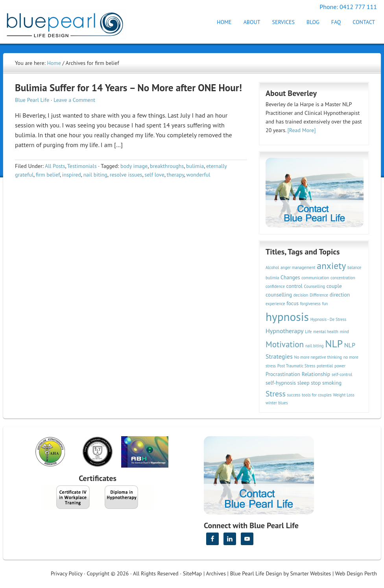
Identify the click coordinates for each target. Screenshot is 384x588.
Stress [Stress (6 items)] (276, 394)
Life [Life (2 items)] (308, 332)
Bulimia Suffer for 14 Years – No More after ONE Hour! (128, 88)
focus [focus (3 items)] (293, 303)
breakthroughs (167, 166)
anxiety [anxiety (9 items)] (331, 266)
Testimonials (82, 166)
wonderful (198, 175)
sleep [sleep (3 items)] (304, 383)
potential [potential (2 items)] (325, 366)
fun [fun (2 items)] (325, 304)
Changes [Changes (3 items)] (290, 277)
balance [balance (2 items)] (354, 267)
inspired (72, 175)
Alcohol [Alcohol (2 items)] (272, 267)
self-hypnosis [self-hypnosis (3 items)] (281, 383)
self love (154, 175)
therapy (175, 175)
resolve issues (126, 175)
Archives (216, 573)
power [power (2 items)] (340, 366)
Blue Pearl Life (32, 100)
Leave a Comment (74, 100)
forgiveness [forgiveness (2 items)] (310, 304)
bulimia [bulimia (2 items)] (272, 278)
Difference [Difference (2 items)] (319, 295)
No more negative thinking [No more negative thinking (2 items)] (318, 357)
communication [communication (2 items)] (315, 278)
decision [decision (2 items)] (301, 295)
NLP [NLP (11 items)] (334, 344)
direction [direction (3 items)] (340, 295)
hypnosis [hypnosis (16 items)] (287, 317)
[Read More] (302, 130)
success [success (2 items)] (294, 395)
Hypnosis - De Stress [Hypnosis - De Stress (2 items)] (329, 319)
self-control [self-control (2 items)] (342, 374)
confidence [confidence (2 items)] (275, 286)
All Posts (55, 166)
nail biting (95, 175)
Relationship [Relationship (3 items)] (316, 374)
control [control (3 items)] (294, 286)
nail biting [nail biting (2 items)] (315, 346)
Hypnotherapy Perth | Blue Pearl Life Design (72, 23)
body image (134, 166)
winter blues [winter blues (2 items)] (277, 403)
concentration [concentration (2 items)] (343, 278)
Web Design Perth (356, 573)
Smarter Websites (310, 573)
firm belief (48, 175)
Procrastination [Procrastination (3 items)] (283, 374)
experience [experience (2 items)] (275, 304)
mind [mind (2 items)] (344, 332)
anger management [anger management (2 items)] (298, 267)
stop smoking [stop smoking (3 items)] (326, 383)
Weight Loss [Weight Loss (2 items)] (343, 395)
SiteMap (192, 573)
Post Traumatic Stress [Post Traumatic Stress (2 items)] (296, 366)
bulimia (195, 166)
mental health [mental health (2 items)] (326, 332)
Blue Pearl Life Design (256, 573)
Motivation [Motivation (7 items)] (285, 344)
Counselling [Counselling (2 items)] (314, 286)
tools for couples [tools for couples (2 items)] (317, 395)
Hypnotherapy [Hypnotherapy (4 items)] (285, 331)
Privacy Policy (66, 573)
